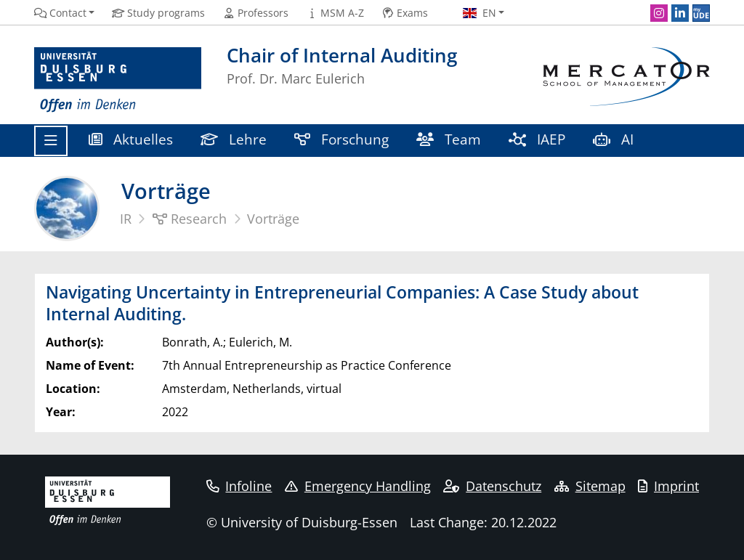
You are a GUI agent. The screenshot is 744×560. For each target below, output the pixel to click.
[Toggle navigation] (51, 141)
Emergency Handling (358, 486)
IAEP (537, 139)
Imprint (668, 486)
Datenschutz (492, 486)
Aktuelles (131, 139)
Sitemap (590, 486)
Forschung (341, 139)
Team (449, 139)
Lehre (234, 139)
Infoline (239, 486)
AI (615, 139)
